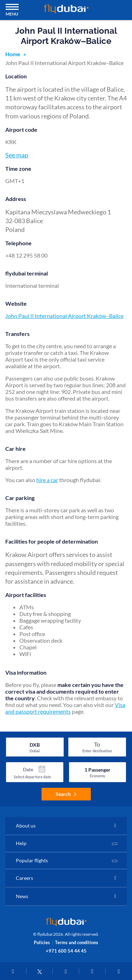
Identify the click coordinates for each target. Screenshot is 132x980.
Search (66, 794)
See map (17, 155)
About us (26, 826)
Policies (42, 943)
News (22, 896)
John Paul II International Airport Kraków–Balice (64, 316)
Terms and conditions (77, 943)
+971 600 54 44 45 (66, 951)
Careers (24, 878)
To (97, 744)
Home (13, 54)
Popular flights (32, 860)
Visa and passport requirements (65, 708)
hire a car (47, 480)
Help (21, 843)
